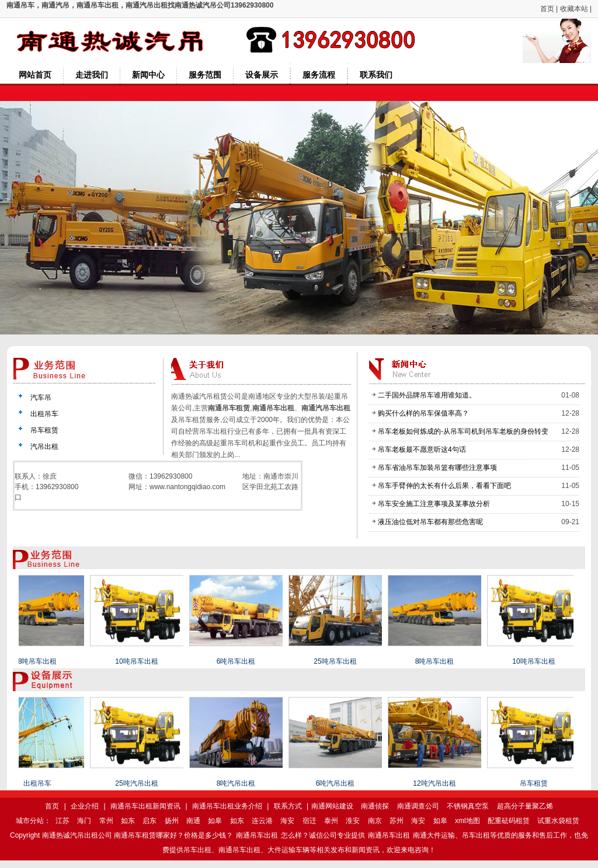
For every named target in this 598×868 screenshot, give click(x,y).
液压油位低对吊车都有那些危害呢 (430, 522)
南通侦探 (375, 806)
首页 (547, 9)
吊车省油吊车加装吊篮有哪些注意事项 (437, 468)
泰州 (331, 821)
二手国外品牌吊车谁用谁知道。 (427, 395)
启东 (149, 821)
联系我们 (376, 75)
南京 (375, 821)
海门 (84, 821)
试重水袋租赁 (558, 821)
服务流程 (319, 75)
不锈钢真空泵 (468, 806)
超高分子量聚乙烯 (525, 806)
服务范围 (205, 75)
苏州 (397, 821)
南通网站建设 (332, 806)
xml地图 (467, 821)
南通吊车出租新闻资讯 (145, 806)
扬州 (172, 821)
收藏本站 (574, 9)
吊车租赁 (44, 430)
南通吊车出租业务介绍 (227, 806)
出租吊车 (44, 414)
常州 (106, 821)
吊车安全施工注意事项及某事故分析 (434, 504)
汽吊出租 (44, 447)
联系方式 (288, 806)
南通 (193, 821)
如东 (128, 821)
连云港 (262, 821)
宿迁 (310, 821)
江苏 (62, 821)
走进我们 (92, 75)
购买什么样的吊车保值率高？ (423, 413)
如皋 (215, 821)
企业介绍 (85, 806)
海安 (287, 821)
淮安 (353, 821)
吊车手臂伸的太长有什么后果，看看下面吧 (444, 486)
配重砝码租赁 (509, 821)
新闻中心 (148, 75)
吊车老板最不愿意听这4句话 (422, 449)
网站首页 (35, 75)
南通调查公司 (418, 806)
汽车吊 (41, 398)
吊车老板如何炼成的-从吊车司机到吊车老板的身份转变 (463, 431)
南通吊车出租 (257, 835)
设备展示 (262, 75)
